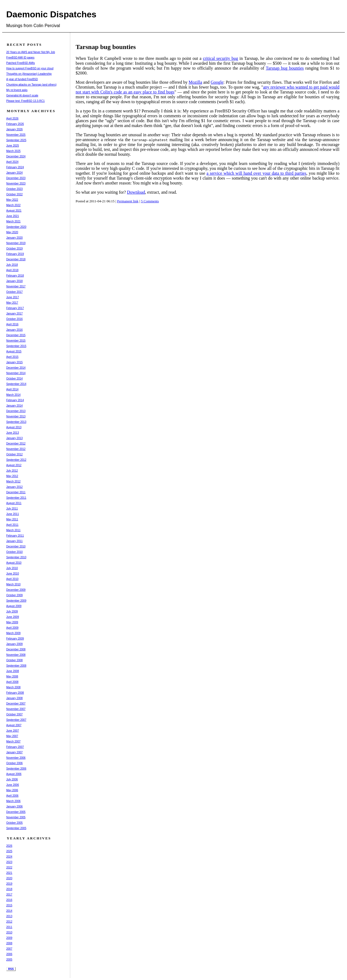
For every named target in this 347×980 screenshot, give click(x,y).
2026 (9, 846)
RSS (11, 969)
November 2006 (16, 758)
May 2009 (12, 622)
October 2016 (15, 319)
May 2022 (12, 200)
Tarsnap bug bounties (285, 68)
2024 (9, 857)
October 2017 (15, 292)
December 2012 (16, 444)
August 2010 (14, 563)
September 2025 (16, 140)
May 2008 (12, 676)
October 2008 (15, 660)
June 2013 (13, 433)
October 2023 (15, 189)
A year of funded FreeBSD (22, 79)
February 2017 (15, 308)
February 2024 (15, 167)
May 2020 (12, 232)
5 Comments (150, 201)
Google (217, 82)
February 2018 (15, 276)
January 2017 (15, 314)
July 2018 (12, 265)
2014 (9, 911)
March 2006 (13, 801)
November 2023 (16, 184)
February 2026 (15, 124)
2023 (9, 862)
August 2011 (14, 503)
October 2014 (15, 379)
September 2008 (16, 666)
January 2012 (15, 487)
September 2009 (16, 601)
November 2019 (16, 243)
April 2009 (12, 628)
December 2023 (16, 178)
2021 (9, 873)
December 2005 (16, 812)
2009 (9, 938)
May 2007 (12, 736)
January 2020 (15, 238)
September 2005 (16, 828)
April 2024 (12, 162)
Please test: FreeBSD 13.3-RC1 (25, 101)
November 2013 (16, 416)
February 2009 (15, 639)
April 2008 (12, 682)
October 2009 (15, 595)
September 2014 (16, 384)
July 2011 (12, 509)
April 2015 (12, 357)
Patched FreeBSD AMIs (21, 63)
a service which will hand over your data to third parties (256, 173)
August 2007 (14, 725)
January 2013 (15, 438)
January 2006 (15, 807)
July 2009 (12, 611)
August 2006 (14, 774)
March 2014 (13, 395)
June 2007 (13, 731)
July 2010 (12, 568)
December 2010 (16, 546)
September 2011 (16, 498)
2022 (9, 867)
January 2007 (15, 752)
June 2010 (13, 574)
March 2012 (13, 481)
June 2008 (13, 671)
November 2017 (16, 286)
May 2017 (12, 303)
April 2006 (12, 796)
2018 (9, 889)
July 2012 (12, 471)
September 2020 (16, 227)
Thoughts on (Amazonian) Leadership (29, 74)
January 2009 (15, 644)
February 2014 (15, 400)
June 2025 (13, 146)
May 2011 (12, 519)
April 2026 (12, 119)
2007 (9, 949)
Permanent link (128, 201)
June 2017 (13, 297)
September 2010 (16, 557)
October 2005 (15, 823)
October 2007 (15, 714)
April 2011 (12, 525)
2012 (9, 922)
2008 (9, 943)
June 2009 (13, 617)
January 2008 (15, 698)
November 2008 (16, 655)
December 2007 (16, 704)
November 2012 (16, 449)
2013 (9, 916)
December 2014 (16, 368)
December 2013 (16, 411)
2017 (9, 895)
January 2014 (15, 406)
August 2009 (14, 606)
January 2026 (15, 129)
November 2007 (16, 709)
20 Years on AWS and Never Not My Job (31, 52)
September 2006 (16, 769)
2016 (9, 900)
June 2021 (13, 216)
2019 (9, 884)
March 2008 (13, 687)
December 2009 (16, 590)
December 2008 (16, 649)
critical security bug (220, 58)
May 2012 (12, 476)
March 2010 (13, 584)
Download (136, 192)
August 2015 (14, 351)
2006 (9, 954)
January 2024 (15, 173)
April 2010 (12, 579)
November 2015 (16, 341)
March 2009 (13, 633)
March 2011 (13, 530)
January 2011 (15, 541)
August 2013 (14, 427)
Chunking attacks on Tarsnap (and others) (31, 85)
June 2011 (13, 514)
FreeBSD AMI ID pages (20, 58)
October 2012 (15, 454)
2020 (9, 878)
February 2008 (15, 693)
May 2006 (12, 790)
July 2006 (12, 779)
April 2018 (12, 270)
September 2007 (16, 720)
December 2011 (16, 492)
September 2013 (16, 422)
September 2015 (16, 346)
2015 (9, 905)
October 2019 (15, 249)
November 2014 (16, 373)
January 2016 (15, 330)
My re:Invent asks (17, 90)
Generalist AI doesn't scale (22, 95)
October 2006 (15, 763)
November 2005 (16, 817)
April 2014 (12, 389)
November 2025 (16, 135)
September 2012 (16, 460)
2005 (9, 960)
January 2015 (15, 362)
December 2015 (16, 335)
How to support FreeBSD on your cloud (30, 68)
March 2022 (13, 205)
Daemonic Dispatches (51, 14)
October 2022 (15, 194)
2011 (9, 927)
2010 (9, 932)
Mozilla (195, 82)
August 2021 (14, 211)
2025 (9, 851)
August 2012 (14, 465)
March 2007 (13, 742)
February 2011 (15, 536)
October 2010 (15, 552)
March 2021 (13, 221)
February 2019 (15, 254)
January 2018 (15, 281)
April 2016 (12, 324)
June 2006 (13, 785)
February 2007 (15, 747)
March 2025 (13, 151)
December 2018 (16, 259)
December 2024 (16, 156)
